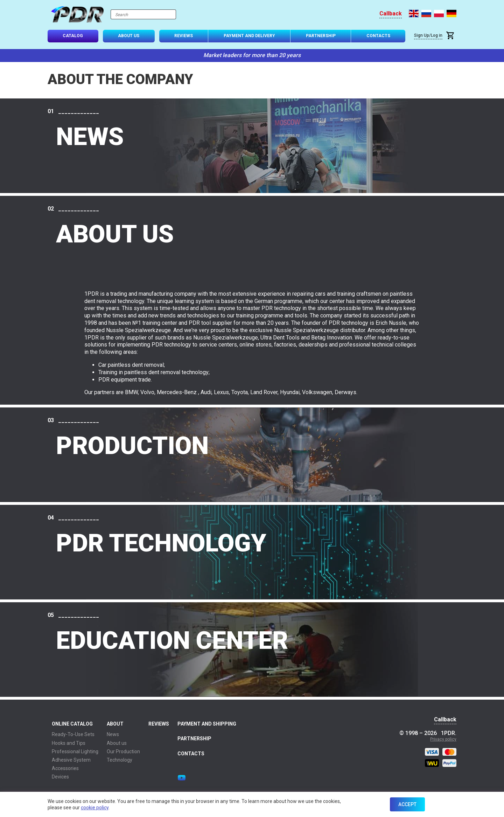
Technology (120, 760)
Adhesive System (71, 760)
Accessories (65, 768)
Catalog (73, 36)
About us (117, 743)
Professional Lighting (75, 751)
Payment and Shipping (207, 724)
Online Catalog (72, 724)
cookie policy (95, 808)
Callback (391, 14)
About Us (129, 36)
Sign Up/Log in (428, 35)
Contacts (378, 36)
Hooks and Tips (69, 743)
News (113, 734)
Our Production (123, 751)
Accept (407, 804)
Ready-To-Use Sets (73, 734)
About (115, 724)
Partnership (321, 36)
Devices (60, 777)
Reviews (184, 36)
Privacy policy (443, 739)
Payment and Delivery (249, 36)
